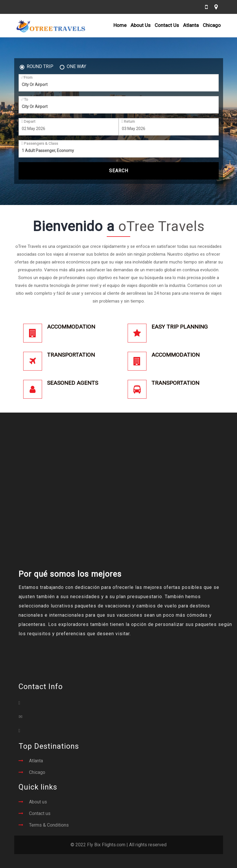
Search (119, 171)
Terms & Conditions (49, 825)
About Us (141, 25)
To (25, 99)
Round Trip (37, 67)
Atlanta (191, 25)
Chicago (212, 25)
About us (38, 802)
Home (120, 25)
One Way (73, 67)
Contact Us (167, 25)
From (27, 77)
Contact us (40, 813)
